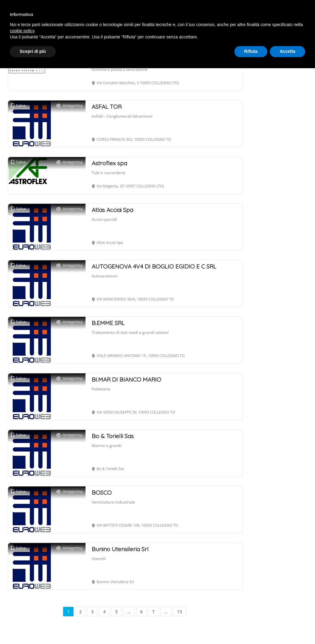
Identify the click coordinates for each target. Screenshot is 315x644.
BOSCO (102, 493)
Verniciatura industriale (113, 502)
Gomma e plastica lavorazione (120, 69)
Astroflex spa (109, 163)
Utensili (99, 559)
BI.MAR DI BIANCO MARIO (126, 379)
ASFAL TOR (107, 107)
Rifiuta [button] (251, 51)
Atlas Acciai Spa (112, 210)
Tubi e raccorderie (109, 173)
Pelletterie (101, 389)
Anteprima (69, 106)
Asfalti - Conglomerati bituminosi (122, 116)
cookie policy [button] (22, 31)
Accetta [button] (287, 51)
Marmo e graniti (107, 446)
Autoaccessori (105, 276)
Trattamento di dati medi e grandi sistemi (130, 332)
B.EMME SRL (108, 323)
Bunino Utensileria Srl (120, 549)
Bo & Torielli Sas (113, 436)
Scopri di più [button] (33, 51)
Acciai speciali (104, 219)
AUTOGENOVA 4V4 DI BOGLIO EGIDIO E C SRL (154, 266)
